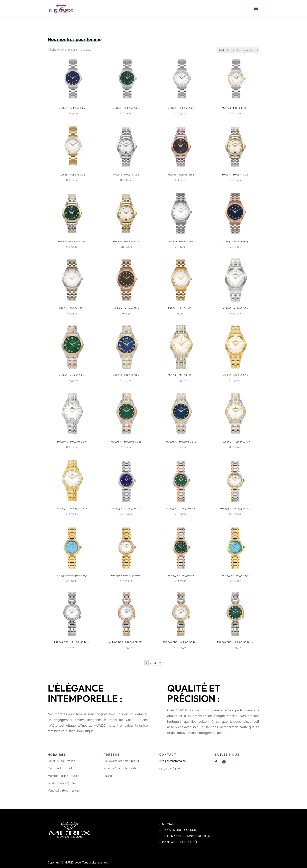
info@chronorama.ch (172, 761)
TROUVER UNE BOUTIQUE (179, 830)
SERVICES (169, 824)
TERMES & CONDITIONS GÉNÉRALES (186, 836)
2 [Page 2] (151, 663)
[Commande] (238, 50)
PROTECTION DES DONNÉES (181, 842)
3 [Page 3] (155, 663)
